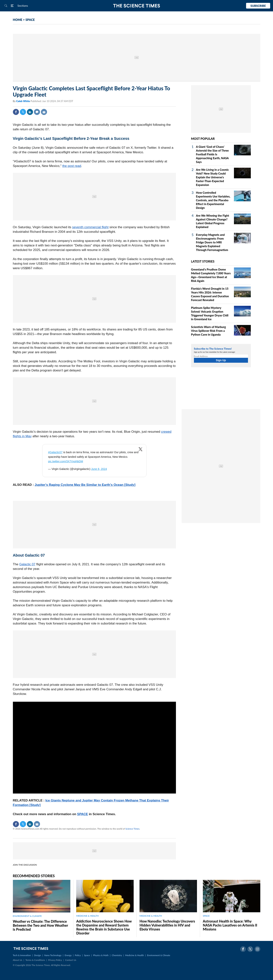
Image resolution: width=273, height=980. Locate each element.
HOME (18, 20)
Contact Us (71, 960)
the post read (72, 166)
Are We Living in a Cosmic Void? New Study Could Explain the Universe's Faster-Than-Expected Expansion (213, 177)
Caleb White (23, 101)
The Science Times (137, 6)
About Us (18, 960)
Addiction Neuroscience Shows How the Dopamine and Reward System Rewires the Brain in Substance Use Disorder (104, 927)
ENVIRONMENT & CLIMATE (27, 916)
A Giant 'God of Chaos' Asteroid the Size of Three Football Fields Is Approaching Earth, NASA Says (212, 154)
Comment (37, 112)
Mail (44, 112)
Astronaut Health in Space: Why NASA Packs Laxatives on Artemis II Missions (230, 925)
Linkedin (30, 112)
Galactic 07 (27, 564)
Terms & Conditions (35, 960)
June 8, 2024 (99, 469)
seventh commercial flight (90, 227)
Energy (68, 955)
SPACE (30, 20)
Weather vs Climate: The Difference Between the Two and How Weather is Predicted (40, 925)
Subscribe (258, 6)
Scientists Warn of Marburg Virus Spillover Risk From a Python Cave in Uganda (209, 331)
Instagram (257, 949)
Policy (78, 955)
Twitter (23, 112)
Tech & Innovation (22, 955)
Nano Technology (53, 955)
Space (87, 955)
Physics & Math (101, 955)
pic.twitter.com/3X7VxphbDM (66, 461)
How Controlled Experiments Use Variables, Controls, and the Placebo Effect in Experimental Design (213, 200)
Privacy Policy (55, 960)
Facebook (16, 112)
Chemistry (117, 955)
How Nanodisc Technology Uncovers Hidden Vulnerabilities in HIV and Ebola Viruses (167, 925)
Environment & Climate (159, 955)
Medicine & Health (134, 955)
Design (38, 955)
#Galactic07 (55, 452)
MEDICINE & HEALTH (87, 916)
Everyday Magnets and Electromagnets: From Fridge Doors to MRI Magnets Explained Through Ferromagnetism (212, 242)
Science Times (133, 829)
